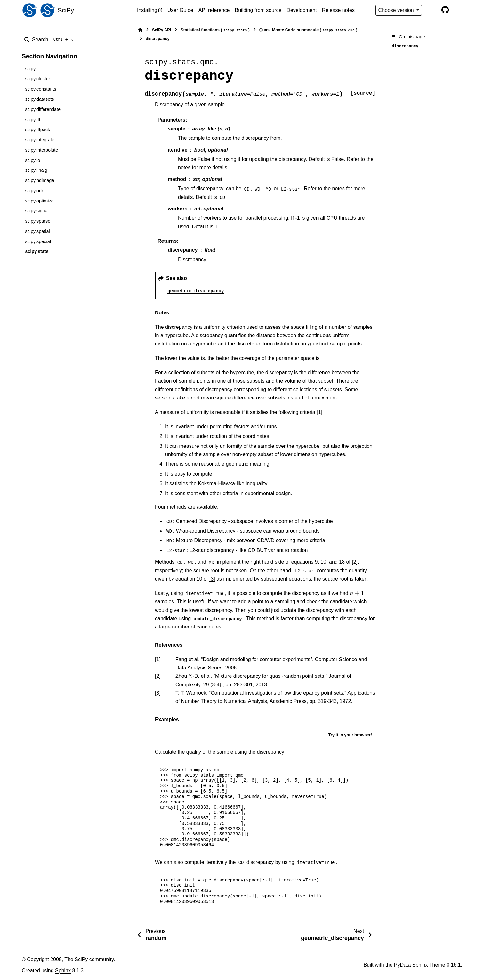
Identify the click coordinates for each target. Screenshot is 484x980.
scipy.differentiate (43, 109)
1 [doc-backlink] (158, 659)
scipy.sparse (38, 221)
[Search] (50, 40)
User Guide (180, 10)
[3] (212, 579)
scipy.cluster (37, 79)
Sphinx (63, 971)
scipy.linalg (36, 170)
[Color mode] (432, 10)
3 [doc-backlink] (158, 693)
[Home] (140, 30)
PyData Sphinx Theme (420, 965)
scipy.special (38, 241)
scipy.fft (32, 120)
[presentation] (310, 344)
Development (302, 10)
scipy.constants (40, 89)
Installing (147, 10)
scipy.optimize (39, 201)
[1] (319, 412)
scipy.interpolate (41, 150)
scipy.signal (37, 211)
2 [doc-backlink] (158, 676)
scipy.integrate (40, 140)
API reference (214, 10)
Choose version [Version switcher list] (397, 10)
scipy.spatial (37, 231)
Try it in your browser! (350, 735)
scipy (30, 69)
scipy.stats (37, 251)
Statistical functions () (215, 30)
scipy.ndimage (40, 180)
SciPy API (161, 30)
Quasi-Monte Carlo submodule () (308, 30)
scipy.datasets (39, 99)
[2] (355, 562)
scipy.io (32, 160)
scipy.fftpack (37, 130)
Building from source (258, 10)
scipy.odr (34, 191)
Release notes (338, 10)
